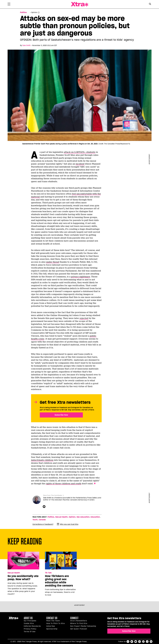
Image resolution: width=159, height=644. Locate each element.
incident (80, 164)
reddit (147, 642)
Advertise (51, 626)
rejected (84, 318)
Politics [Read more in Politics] (23, 12)
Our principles (30, 621)
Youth (35, 520)
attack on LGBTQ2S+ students (80, 152)
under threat (53, 262)
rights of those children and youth (64, 484)
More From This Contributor (53, 495)
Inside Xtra (29, 623)
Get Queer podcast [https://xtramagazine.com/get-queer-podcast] (79, 629)
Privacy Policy (30, 629)
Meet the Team (53, 621)
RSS (151, 642)
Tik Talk (48, 573)
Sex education (83, 517)
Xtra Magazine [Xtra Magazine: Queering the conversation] (80, 4)
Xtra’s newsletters (79, 621)
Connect (74, 618)
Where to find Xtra (79, 623)
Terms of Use (30, 632)
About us (28, 618)
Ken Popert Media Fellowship (83, 626)
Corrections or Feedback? (43, 524)
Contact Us (52, 618)
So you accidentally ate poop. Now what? (23, 578)
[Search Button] (150, 4)
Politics (51, 517)
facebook (128, 642)
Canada (42, 520)
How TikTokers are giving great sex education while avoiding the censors (59, 581)
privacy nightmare (81, 277)
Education (95, 517)
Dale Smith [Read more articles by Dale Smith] (27, 45)
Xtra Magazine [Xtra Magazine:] (13, 619)
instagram (140, 642)
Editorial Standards (32, 626)
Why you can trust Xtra (68, 524)
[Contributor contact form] (44, 507)
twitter (132, 642)
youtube (136, 642)
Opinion (34, 12)
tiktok (143, 642)
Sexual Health (61, 517)
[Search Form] (150, 4)
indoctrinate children (42, 460)
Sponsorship (52, 629)
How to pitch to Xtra (56, 623)
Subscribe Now (61, 415)
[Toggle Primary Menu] (9, 5)
